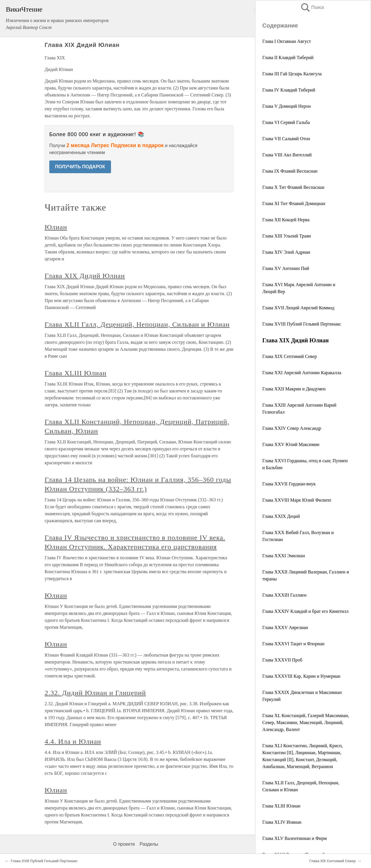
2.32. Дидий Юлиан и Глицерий (95, 693)
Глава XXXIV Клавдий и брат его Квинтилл (305, 611)
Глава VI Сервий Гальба (286, 122)
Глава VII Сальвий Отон (286, 139)
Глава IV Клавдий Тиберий (289, 90)
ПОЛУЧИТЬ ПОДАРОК (80, 167)
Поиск (312, 7)
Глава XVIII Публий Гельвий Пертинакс (302, 324)
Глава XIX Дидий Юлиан (85, 276)
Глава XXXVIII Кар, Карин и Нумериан (301, 676)
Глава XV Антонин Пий (286, 268)
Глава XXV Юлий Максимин (291, 444)
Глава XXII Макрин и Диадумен (294, 389)
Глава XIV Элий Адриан (286, 252)
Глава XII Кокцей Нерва (286, 220)
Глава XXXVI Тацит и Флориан (293, 644)
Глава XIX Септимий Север (290, 356)
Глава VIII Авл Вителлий (287, 155)
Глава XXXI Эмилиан (284, 556)
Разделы (149, 844)
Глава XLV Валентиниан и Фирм (294, 838)
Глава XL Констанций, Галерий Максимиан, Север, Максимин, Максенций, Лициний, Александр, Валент (306, 722)
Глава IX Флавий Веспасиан (290, 171)
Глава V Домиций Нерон (287, 106)
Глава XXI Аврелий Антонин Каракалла (302, 373)
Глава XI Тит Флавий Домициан (294, 203)
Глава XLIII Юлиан (281, 806)
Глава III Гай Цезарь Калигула (292, 74)
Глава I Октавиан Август (287, 41)
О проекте (124, 844)
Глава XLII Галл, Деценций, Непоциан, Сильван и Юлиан (137, 324)
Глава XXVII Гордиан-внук (289, 484)
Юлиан (56, 227)
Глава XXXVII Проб (282, 660)
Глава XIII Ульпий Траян (287, 236)
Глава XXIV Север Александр (292, 428)
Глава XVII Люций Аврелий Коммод (298, 308)
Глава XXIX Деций (281, 516)
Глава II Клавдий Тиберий (288, 57)
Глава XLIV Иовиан (282, 822)
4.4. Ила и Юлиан (73, 741)
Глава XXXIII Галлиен (284, 595)
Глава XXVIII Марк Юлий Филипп (297, 500)
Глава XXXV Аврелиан (285, 627)
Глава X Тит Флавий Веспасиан (293, 187)
